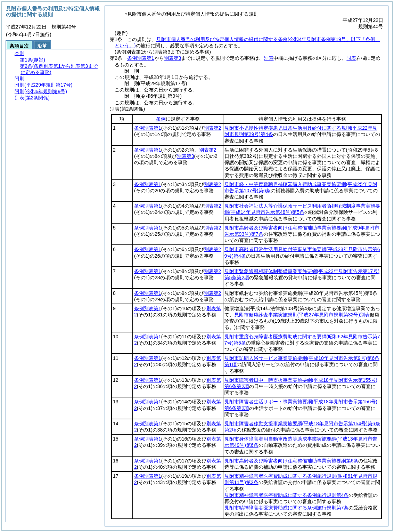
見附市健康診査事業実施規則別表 (302, 315)
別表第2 (213, 128)
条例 (161, 119)
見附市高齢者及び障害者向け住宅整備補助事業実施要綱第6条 (292, 461)
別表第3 (173, 58)
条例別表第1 (141, 58)
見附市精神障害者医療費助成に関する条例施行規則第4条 (287, 495)
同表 (351, 58)
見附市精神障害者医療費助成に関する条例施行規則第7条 (287, 508)
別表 (269, 58)
